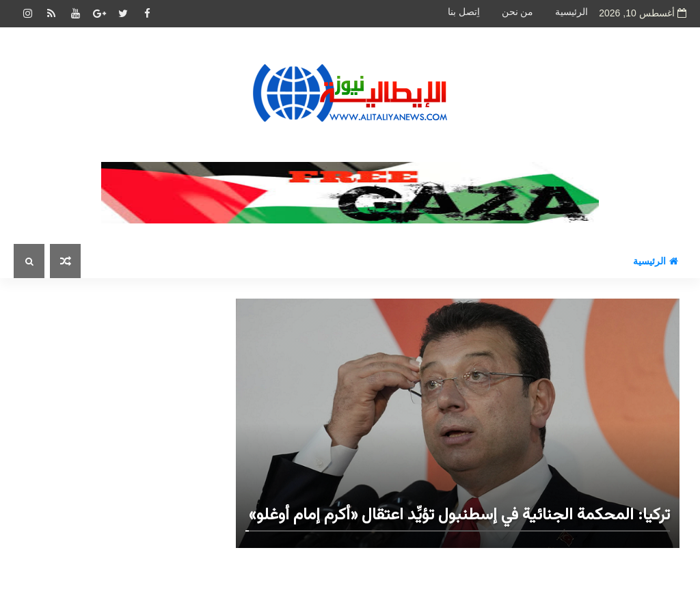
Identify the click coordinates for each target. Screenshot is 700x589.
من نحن (518, 12)
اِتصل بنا (464, 12)
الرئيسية (571, 12)
